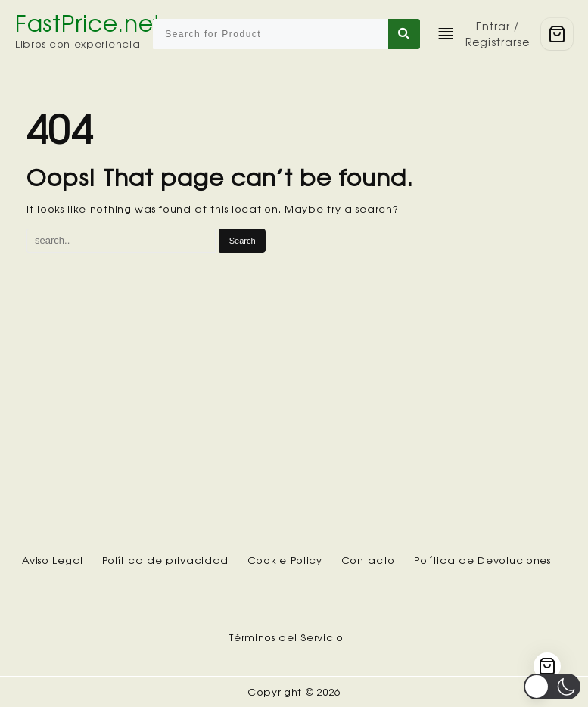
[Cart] (557, 34)
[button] (552, 687)
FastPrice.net (88, 23)
